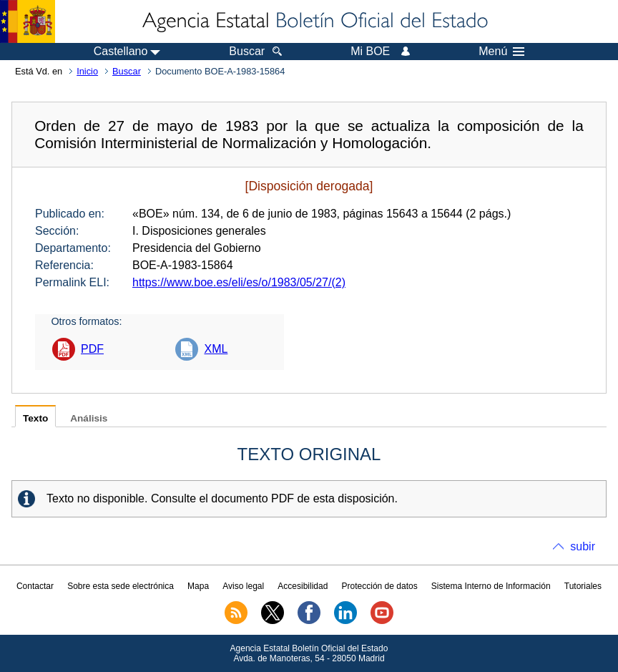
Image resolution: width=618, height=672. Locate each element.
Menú (501, 52)
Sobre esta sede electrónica (121, 586)
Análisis (89, 418)
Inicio (87, 71)
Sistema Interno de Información (491, 586)
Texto (35, 418)
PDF (92, 349)
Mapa (198, 586)
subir (583, 546)
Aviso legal (243, 586)
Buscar (127, 71)
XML (216, 349)
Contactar (35, 586)
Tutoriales (583, 586)
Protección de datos (380, 586)
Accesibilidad (303, 586)
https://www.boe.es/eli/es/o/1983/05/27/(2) (239, 282)
